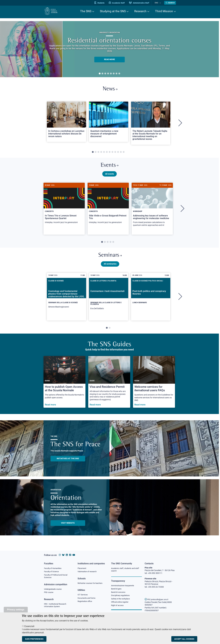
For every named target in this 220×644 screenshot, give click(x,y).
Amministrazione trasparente (124, 586)
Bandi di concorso (119, 593)
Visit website (68, 526)
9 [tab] (115, 153)
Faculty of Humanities (54, 568)
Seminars (110, 258)
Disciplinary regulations (121, 596)
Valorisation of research (88, 572)
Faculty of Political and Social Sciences (57, 577)
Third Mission (164, 11)
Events (109, 167)
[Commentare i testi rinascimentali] (109, 300)
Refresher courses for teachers (91, 584)
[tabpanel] (109, 49)
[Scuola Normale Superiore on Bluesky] (63, 555)
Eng (158, 3)
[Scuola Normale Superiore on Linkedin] (67, 555)
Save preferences (34, 639)
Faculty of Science (52, 572)
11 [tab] (121, 153)
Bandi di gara (117, 589)
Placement (82, 568)
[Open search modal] (170, 3)
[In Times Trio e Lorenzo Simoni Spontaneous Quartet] (64, 207)
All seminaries (110, 267)
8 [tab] (119, 74)
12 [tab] (124, 153)
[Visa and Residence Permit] (109, 385)
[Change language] (160, 3)
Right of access (118, 607)
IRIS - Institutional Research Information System (56, 606)
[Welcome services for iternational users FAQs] (154, 385)
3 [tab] (105, 74)
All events (110, 176)
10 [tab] (118, 153)
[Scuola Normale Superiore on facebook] (70, 555)
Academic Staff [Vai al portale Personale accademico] (120, 3)
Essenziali (29, 626)
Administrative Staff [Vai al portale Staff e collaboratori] (142, 3)
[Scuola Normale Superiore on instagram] (60, 555)
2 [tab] (102, 74)
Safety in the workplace (121, 600)
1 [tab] (100, 74)
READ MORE (110, 60)
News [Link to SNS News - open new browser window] (110, 90)
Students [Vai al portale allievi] (102, 3)
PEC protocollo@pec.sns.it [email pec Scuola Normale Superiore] (158, 599)
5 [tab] (111, 74)
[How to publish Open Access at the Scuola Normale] (64, 385)
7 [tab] (116, 74)
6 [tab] (114, 74)
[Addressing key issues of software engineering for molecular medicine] (152, 208)
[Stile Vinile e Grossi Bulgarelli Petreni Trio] (108, 207)
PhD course (49, 593)
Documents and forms (87, 599)
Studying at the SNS (113, 11)
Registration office (86, 602)
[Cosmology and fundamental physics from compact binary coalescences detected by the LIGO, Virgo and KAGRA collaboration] (67, 299)
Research (140, 11)
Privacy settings (16, 610)
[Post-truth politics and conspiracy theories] (151, 298)
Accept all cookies (184, 639)
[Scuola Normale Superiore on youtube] (74, 555)
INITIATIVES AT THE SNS (68, 462)
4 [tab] (108, 74)
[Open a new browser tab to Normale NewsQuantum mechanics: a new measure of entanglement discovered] (109, 123)
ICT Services (83, 595)
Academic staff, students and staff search (126, 570)
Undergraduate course (54, 590)
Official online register (120, 603)
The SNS (86, 11)
